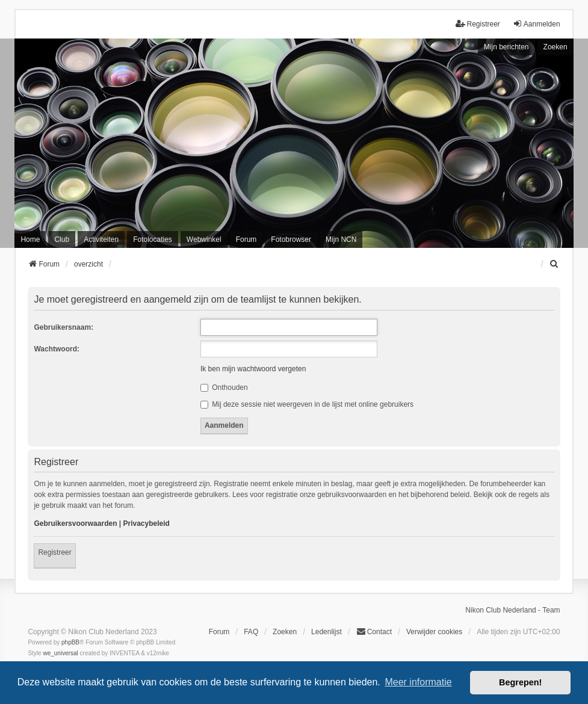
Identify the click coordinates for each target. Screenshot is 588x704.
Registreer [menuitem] (478, 24)
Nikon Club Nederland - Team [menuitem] (512, 610)
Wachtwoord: (57, 349)
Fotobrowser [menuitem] (291, 239)
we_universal (60, 653)
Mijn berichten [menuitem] (506, 47)
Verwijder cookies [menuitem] (434, 632)
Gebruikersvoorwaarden (75, 523)
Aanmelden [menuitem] (537, 24)
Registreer (54, 552)
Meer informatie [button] (418, 682)
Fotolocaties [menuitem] (153, 239)
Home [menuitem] (30, 239)
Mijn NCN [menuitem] (341, 239)
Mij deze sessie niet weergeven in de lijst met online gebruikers (307, 404)
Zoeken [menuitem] (285, 632)
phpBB (70, 642)
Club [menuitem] (62, 239)
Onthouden (224, 388)
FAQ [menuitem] (251, 632)
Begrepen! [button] (520, 682)
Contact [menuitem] (374, 631)
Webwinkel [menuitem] (204, 239)
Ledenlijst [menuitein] (326, 632)
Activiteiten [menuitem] (101, 239)
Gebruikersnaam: (63, 327)
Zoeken (556, 47)
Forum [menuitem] (246, 239)
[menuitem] (555, 264)
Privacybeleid (147, 523)
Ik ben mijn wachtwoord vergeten (253, 369)
